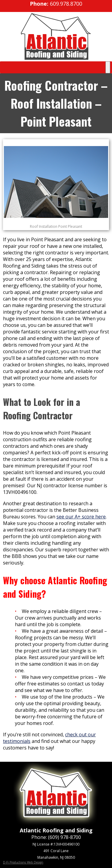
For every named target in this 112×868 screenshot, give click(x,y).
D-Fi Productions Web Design (23, 862)
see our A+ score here (81, 517)
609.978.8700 (66, 4)
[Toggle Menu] (108, 67)
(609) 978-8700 (65, 837)
